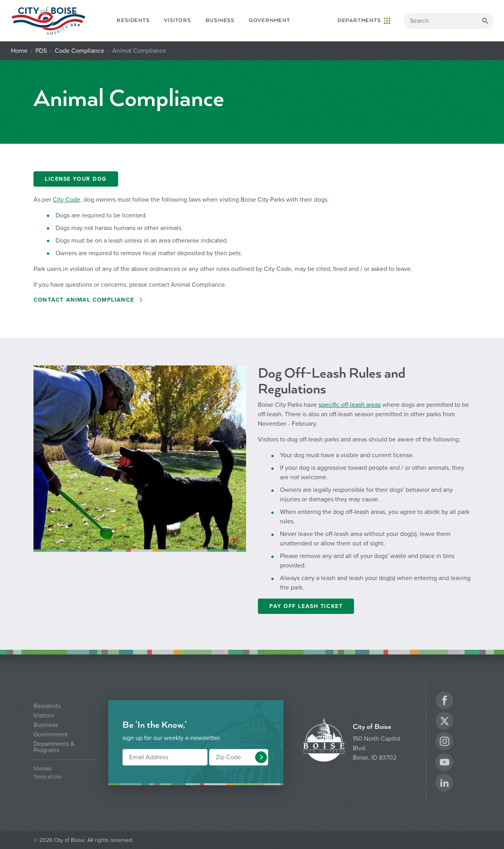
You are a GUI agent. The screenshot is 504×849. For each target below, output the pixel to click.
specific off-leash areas (350, 405)
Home (19, 51)
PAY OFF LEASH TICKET (306, 606)
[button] (261, 757)
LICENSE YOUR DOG (76, 179)
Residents (133, 20)
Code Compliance (80, 51)
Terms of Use (48, 777)
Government (270, 20)
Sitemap (43, 769)
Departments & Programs (54, 747)
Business (220, 20)
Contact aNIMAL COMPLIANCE (85, 300)
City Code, (67, 200)
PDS (41, 51)
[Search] (448, 21)
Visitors (177, 20)
